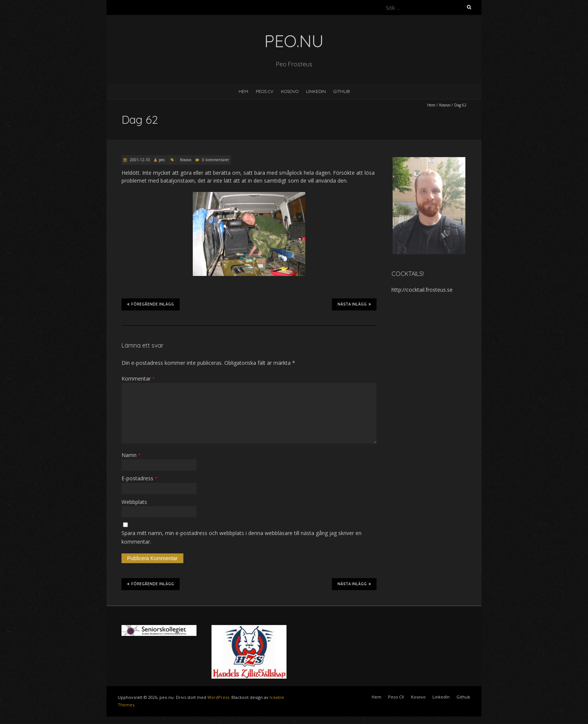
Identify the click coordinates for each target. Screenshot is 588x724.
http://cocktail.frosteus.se (422, 290)
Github (341, 91)
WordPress (218, 697)
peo (162, 160)
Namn (131, 455)
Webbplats (134, 502)
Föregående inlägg (151, 304)
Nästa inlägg (354, 304)
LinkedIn (316, 91)
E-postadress (139, 478)
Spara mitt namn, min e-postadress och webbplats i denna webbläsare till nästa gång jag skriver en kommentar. (241, 537)
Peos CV (265, 91)
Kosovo (290, 91)
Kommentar (138, 378)
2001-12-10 (139, 160)
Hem (243, 91)
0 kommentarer (216, 160)
